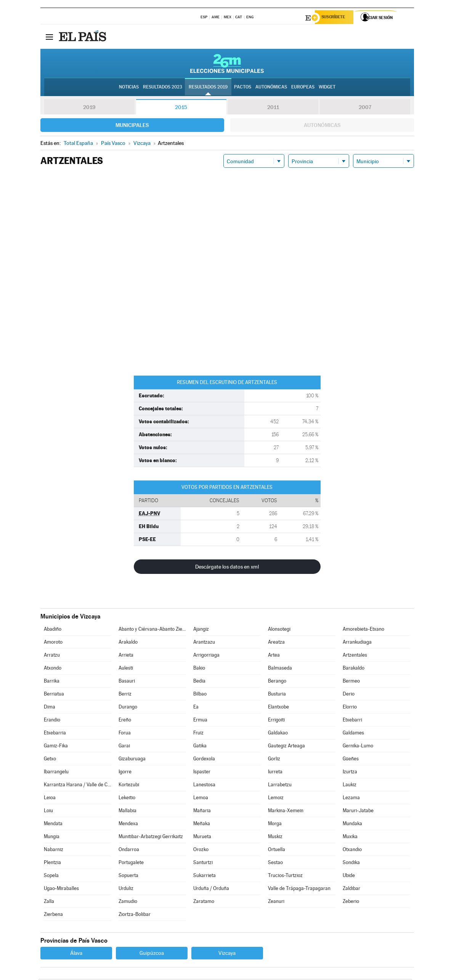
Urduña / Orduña (211, 889)
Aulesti (126, 669)
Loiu (48, 812)
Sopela (51, 876)
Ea (196, 708)
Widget (327, 88)
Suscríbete (336, 18)
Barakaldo (354, 669)
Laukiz (350, 786)
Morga (275, 825)
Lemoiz (276, 799)
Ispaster (202, 773)
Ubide (349, 876)
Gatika (200, 747)
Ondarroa (129, 851)
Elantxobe (278, 708)
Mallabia (128, 812)
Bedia (199, 682)
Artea (274, 656)
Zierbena (53, 915)
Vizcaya (227, 954)
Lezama (351, 799)
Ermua (200, 721)
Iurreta (275, 773)
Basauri (127, 682)
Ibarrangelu (56, 773)
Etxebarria (55, 734)
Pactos (243, 88)
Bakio (199, 669)
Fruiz (198, 734)
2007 (365, 108)
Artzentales (355, 656)
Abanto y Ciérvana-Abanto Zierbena (152, 630)
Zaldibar (351, 889)
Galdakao (278, 734)
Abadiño (53, 630)
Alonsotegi (279, 630)
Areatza (276, 643)
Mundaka (352, 825)
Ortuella (277, 851)
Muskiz (275, 838)
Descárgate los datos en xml (227, 568)
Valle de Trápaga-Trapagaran (299, 889)
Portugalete (131, 864)
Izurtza (350, 773)
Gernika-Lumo (358, 747)
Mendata (53, 825)
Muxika (350, 838)
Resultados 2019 (208, 88)
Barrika (52, 682)
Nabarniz (54, 851)
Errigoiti (276, 721)
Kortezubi (129, 786)
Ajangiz (201, 630)
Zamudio (128, 902)
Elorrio (350, 708)
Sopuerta (128, 876)
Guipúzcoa (152, 954)
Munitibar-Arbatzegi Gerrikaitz (151, 838)
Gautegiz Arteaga (286, 747)
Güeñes (351, 760)
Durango (128, 708)
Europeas (303, 88)
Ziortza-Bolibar (135, 915)
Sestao (275, 864)
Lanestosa (204, 786)
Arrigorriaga (206, 656)
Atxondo (53, 669)
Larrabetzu (280, 786)
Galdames (353, 734)
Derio (349, 695)
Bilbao (200, 695)
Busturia (277, 695)
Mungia (52, 838)
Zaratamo (204, 902)
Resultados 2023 (163, 88)
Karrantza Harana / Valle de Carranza (77, 786)
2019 (89, 108)
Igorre (125, 773)
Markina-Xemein (286, 812)
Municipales (132, 126)
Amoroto (53, 643)
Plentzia (52, 864)
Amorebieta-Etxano (363, 630)
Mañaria (202, 812)
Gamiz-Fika (56, 747)
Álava (76, 954)
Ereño (125, 721)
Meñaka (202, 825)
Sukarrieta (205, 876)
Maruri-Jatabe (358, 812)
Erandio (52, 721)
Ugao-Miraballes (61, 889)
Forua (125, 734)
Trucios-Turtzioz (285, 876)
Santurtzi (203, 864)
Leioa (50, 799)
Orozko (201, 851)
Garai (124, 747)
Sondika (351, 864)
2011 (273, 108)
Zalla (49, 902)
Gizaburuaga (132, 760)
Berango (277, 682)
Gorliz (274, 760)
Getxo (50, 760)
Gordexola (204, 760)
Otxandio (352, 851)
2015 (181, 108)
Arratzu (52, 656)
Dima (50, 708)
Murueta (202, 838)
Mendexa (128, 825)
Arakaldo (128, 643)
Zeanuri (276, 902)
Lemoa (201, 799)
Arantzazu (204, 643)
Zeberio (351, 902)
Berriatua (54, 695)
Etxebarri (352, 721)
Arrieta (126, 656)
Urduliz (126, 889)
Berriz (125, 695)
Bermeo (351, 682)
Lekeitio (127, 799)
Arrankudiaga (357, 643)
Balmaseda (280, 669)
